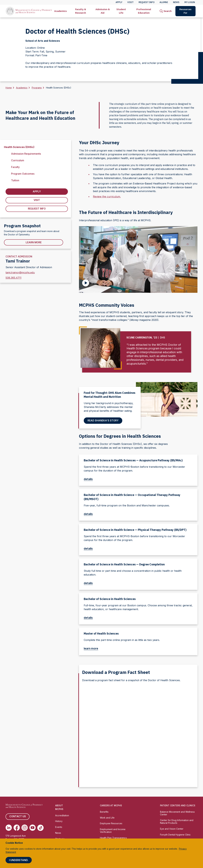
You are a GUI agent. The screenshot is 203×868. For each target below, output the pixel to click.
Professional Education (144, 11)
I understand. (19, 860)
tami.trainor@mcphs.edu (20, 273)
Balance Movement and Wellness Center (177, 813)
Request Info (37, 209)
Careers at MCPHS (111, 805)
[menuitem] (61, 11)
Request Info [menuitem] (147, 2)
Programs (37, 88)
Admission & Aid (103, 11)
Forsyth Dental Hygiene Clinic (175, 835)
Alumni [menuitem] (164, 2)
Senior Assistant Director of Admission (29, 268)
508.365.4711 (13, 278)
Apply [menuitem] (119, 2)
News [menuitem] (176, 2)
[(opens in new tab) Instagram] (25, 828)
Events (59, 827)
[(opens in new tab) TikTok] (40, 828)
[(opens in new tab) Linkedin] (9, 828)
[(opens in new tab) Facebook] (17, 828)
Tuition (15, 180)
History (59, 821)
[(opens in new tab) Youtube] (33, 828)
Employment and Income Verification (113, 831)
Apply (37, 192)
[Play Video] (86, 283)
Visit (37, 200)
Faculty (15, 167)
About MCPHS (59, 807)
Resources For (185, 11)
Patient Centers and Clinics (178, 805)
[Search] (166, 11)
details (90, 479)
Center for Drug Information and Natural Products (177, 822)
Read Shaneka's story (103, 421)
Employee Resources (111, 824)
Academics (61, 11)
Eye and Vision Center (172, 829)
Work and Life (107, 818)
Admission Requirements (26, 154)
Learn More (34, 243)
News (58, 833)
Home (9, 88)
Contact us (17, 817)
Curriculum (18, 160)
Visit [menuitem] (130, 2)
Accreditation (62, 815)
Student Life (121, 11)
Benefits (104, 812)
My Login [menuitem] (190, 2)
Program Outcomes (23, 174)
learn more (93, 648)
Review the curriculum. (107, 197)
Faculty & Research (81, 11)
